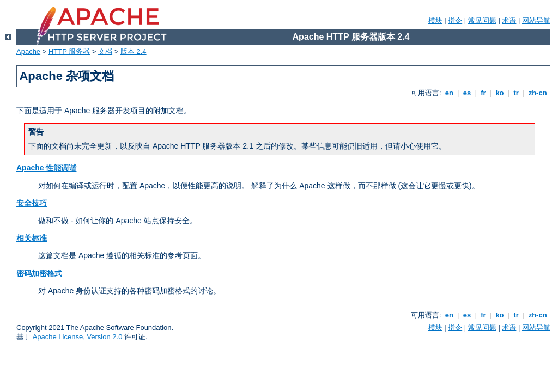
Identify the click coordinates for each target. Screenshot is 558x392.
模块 (435, 20)
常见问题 (482, 20)
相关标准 (32, 238)
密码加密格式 (39, 273)
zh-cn (538, 93)
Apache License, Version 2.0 (78, 337)
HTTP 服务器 (69, 51)
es (467, 93)
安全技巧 (32, 203)
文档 (105, 51)
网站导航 (536, 20)
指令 (455, 20)
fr (484, 93)
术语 (509, 20)
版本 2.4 (134, 51)
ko (500, 93)
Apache (28, 51)
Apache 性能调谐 (46, 168)
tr (516, 93)
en (449, 93)
